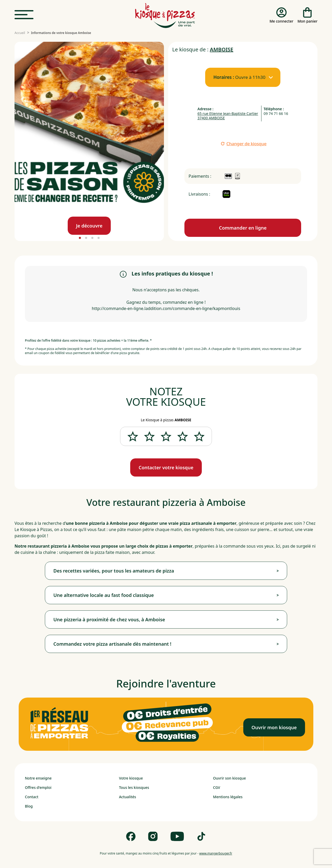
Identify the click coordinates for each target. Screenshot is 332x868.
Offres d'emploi (38, 787)
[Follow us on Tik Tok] (201, 836)
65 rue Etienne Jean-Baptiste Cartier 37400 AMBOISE (228, 116)
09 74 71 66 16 (276, 113)
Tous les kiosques (134, 787)
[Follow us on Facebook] (131, 836)
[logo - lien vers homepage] (165, 16)
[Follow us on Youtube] (177, 836)
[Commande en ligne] (243, 228)
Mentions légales (228, 797)
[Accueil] (20, 33)
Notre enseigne (38, 778)
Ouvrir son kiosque (229, 778)
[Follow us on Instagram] (153, 836)
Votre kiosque (131, 778)
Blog (29, 806)
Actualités (128, 797)
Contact (32, 797)
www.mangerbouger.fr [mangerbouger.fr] (216, 853)
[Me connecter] (281, 16)
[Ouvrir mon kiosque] (274, 727)
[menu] (24, 15)
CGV (216, 787)
